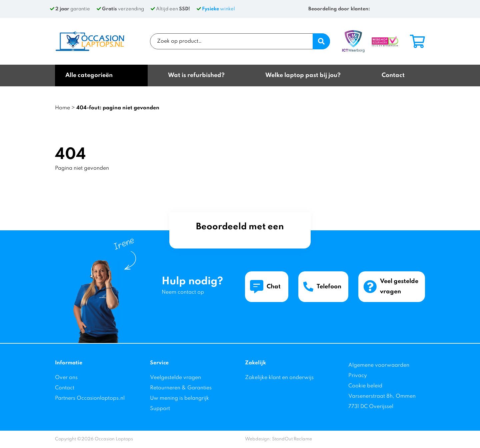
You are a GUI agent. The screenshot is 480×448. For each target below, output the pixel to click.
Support (160, 409)
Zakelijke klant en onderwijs (279, 378)
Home (62, 108)
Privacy (358, 376)
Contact (65, 388)
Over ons (66, 378)
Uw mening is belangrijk (179, 398)
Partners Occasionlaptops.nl (90, 398)
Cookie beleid (365, 386)
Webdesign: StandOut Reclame (278, 439)
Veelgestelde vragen (175, 378)
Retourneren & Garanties (181, 388)
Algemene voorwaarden (379, 365)
